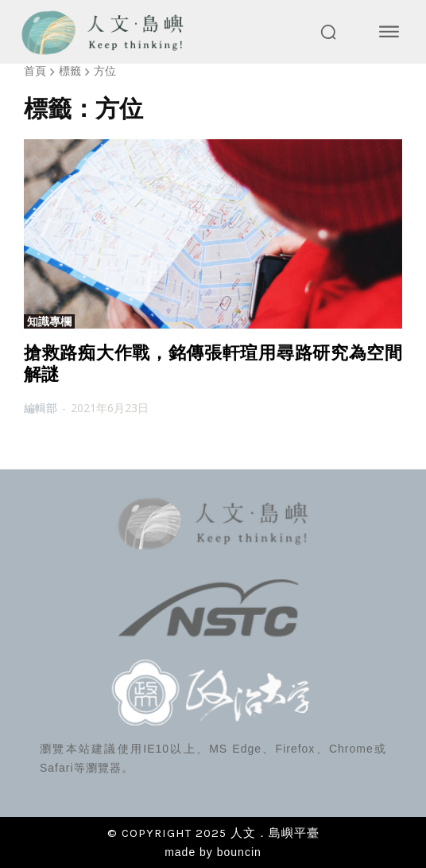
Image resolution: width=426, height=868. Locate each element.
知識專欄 (49, 321)
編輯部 (41, 408)
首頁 (35, 70)
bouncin (239, 852)
